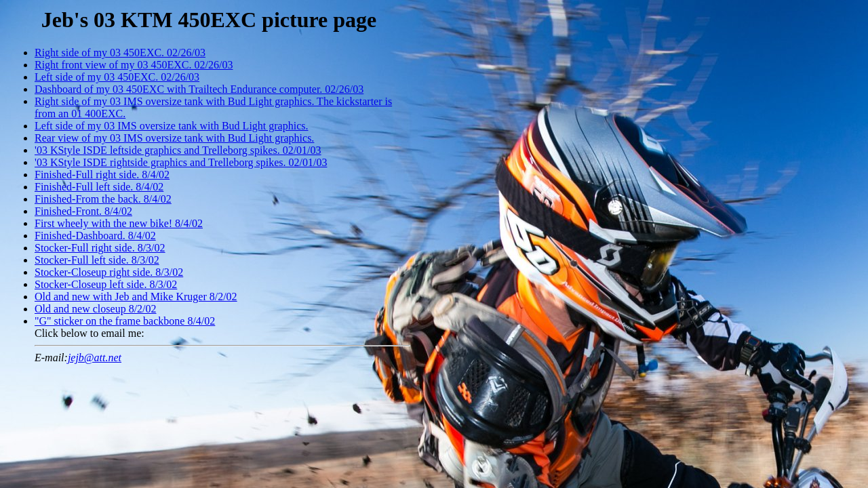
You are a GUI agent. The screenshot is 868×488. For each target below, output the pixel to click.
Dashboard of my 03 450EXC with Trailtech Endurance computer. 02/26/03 (199, 89)
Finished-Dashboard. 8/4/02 (95, 236)
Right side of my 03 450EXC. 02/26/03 (120, 53)
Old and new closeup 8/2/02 (96, 309)
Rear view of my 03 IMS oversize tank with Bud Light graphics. (174, 138)
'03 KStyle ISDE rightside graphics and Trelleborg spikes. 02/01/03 (181, 162)
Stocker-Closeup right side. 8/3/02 (109, 272)
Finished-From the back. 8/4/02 (103, 199)
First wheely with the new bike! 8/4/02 (119, 223)
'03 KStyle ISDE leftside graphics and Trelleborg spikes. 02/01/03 (178, 150)
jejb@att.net (95, 358)
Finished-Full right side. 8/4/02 (102, 175)
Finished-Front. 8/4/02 (83, 211)
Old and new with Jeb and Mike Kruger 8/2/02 (136, 297)
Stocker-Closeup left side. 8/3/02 (106, 284)
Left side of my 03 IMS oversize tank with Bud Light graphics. (171, 126)
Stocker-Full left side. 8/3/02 (97, 260)
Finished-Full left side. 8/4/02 (99, 187)
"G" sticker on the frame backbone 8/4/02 (125, 321)
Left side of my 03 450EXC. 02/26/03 (117, 77)
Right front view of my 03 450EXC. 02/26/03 (134, 65)
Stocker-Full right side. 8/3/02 (100, 248)
